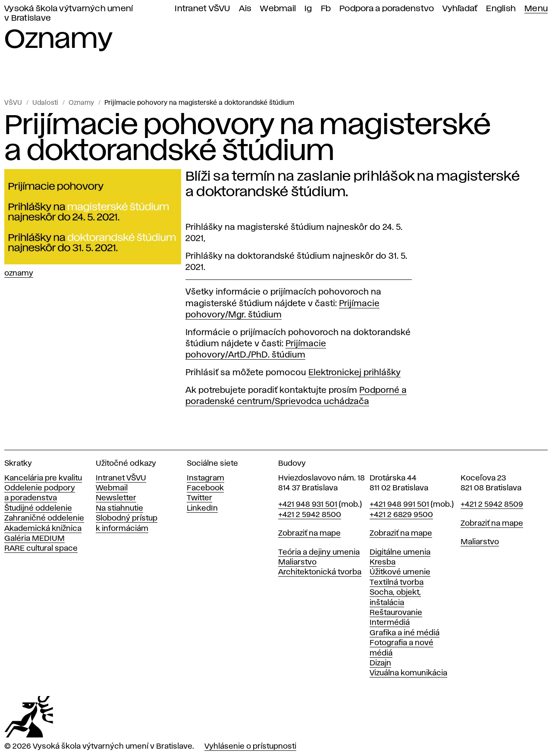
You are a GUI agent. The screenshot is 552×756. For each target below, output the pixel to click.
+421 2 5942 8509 (492, 505)
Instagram (205, 478)
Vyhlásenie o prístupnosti (250, 747)
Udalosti (45, 103)
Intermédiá (390, 623)
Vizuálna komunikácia (408, 673)
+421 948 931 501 (308, 505)
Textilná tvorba (397, 583)
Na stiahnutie (119, 508)
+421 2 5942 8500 (310, 515)
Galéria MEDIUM (34, 539)
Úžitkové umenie (400, 572)
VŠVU (13, 103)
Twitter (199, 498)
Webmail (278, 9)
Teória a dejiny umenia (319, 552)
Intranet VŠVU (202, 9)
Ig (308, 9)
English (501, 9)
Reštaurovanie (396, 613)
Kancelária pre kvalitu (43, 478)
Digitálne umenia (400, 552)
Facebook (205, 488)
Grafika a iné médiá (405, 633)
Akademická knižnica (43, 529)
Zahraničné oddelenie (44, 518)
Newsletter (116, 498)
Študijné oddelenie (38, 508)
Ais (245, 9)
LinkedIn (202, 508)
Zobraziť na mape (309, 533)
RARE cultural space (41, 549)
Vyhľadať (460, 9)
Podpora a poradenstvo (387, 9)
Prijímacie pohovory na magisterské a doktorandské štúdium (199, 103)
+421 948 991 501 (399, 505)
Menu (536, 9)
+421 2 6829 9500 (401, 515)
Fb (326, 9)
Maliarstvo (297, 562)
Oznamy (81, 103)
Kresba (383, 562)
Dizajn (380, 663)
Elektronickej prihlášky (354, 373)
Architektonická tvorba (320, 572)
